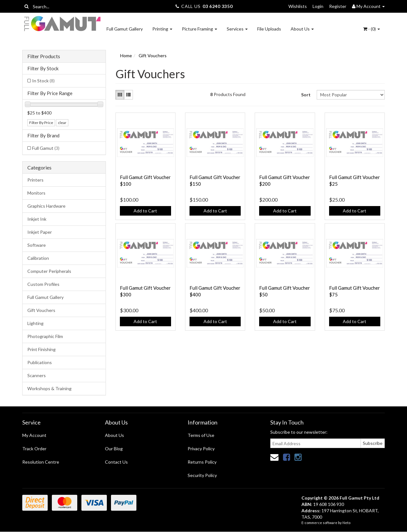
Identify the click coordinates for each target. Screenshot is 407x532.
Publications (40, 362)
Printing (162, 29)
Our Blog (114, 449)
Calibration (38, 258)
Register (338, 6)
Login (318, 6)
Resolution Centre (41, 462)
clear (62, 123)
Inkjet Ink (37, 219)
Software (37, 245)
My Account (34, 435)
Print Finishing (41, 349)
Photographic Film (45, 336)
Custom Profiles (43, 284)
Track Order (34, 449)
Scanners (37, 375)
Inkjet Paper (40, 232)
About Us (302, 29)
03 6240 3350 (217, 6)
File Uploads (269, 29)
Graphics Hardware (46, 206)
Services (237, 29)
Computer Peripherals (49, 271)
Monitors (36, 193)
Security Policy (202, 475)
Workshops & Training (49, 388)
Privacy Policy (201, 449)
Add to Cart (145, 211)
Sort (306, 95)
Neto (346, 523)
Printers (35, 180)
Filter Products (44, 56)
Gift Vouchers (41, 310)
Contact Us (116, 462)
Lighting (35, 323)
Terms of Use (201, 435)
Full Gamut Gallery (125, 29)
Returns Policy (202, 462)
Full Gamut (46, 148)
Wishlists (298, 6)
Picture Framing (200, 29)
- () (372, 29)
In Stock (43, 81)
